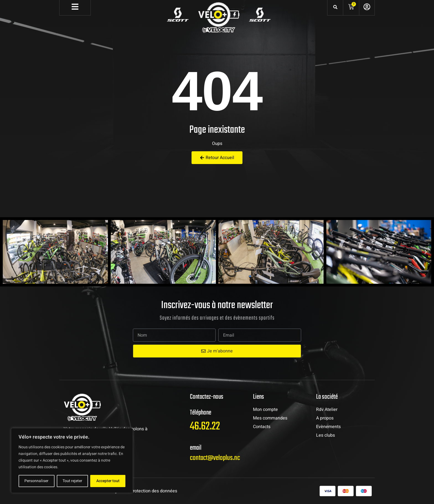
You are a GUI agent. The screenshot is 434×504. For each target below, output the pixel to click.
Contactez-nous (207, 397)
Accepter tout (108, 481)
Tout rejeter (72, 481)
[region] (72, 460)
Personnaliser (36, 481)
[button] (8, 252)
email (196, 448)
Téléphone (201, 413)
